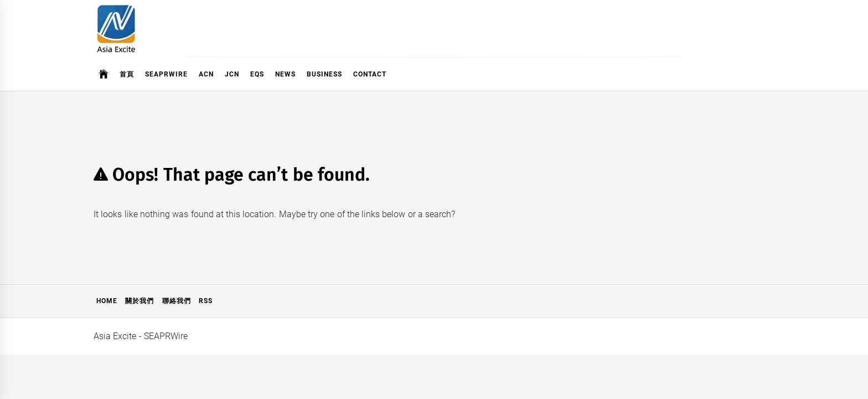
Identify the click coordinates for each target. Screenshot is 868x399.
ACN (206, 74)
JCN (232, 74)
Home (107, 301)
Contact (370, 74)
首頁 (127, 74)
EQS (257, 74)
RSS (206, 301)
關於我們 (139, 301)
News (285, 74)
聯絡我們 (177, 301)
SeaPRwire (166, 74)
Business (324, 74)
